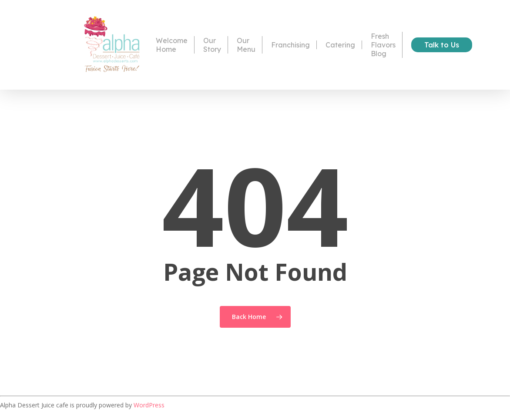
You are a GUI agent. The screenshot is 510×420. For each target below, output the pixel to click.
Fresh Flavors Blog (383, 45)
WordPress (149, 405)
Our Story (212, 45)
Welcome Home (172, 45)
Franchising (290, 45)
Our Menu (246, 45)
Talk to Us (442, 45)
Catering (340, 45)
